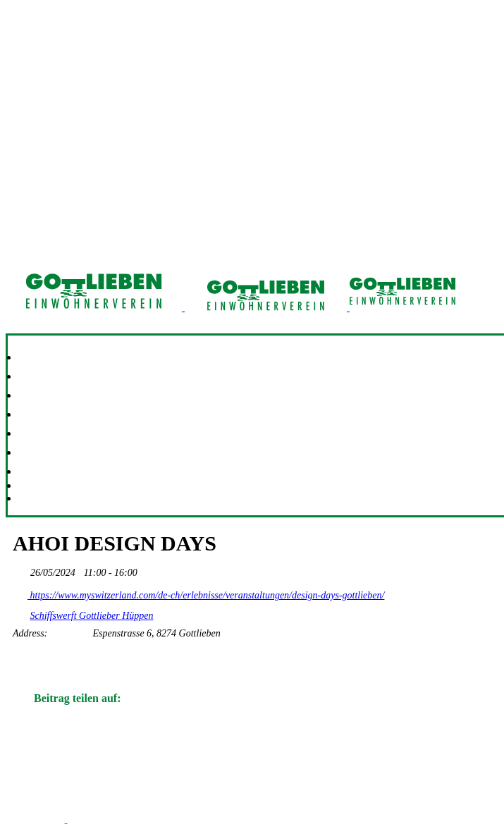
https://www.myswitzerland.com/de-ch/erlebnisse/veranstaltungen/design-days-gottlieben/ (198, 593)
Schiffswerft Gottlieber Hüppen (92, 616)
